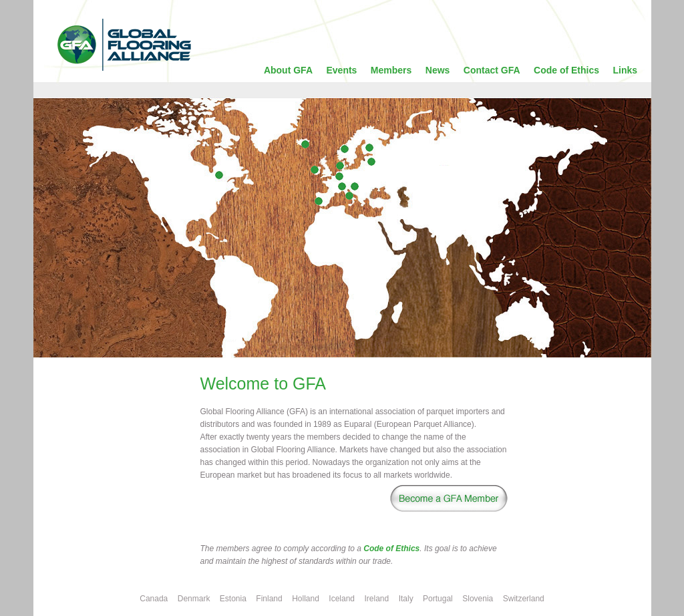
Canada (154, 599)
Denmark (194, 599)
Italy (406, 599)
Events (341, 70)
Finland (269, 599)
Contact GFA (492, 70)
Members (391, 70)
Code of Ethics (566, 70)
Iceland (342, 599)
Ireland (376, 599)
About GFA (288, 70)
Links (626, 70)
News (438, 70)
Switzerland (524, 599)
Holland (306, 599)
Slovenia (478, 599)
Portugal (438, 599)
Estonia (233, 599)
